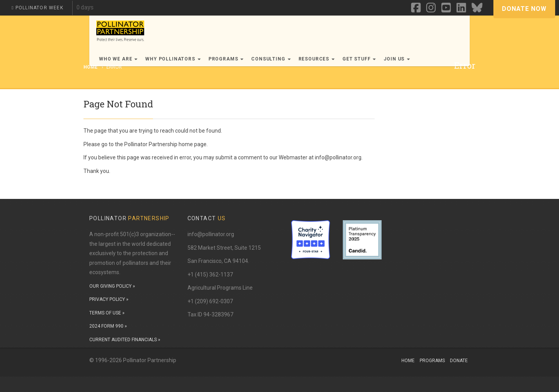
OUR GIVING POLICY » (112, 286)
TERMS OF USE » (107, 313)
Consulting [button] (271, 59)
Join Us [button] (397, 59)
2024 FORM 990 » (108, 326)
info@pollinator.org (211, 234)
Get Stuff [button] (359, 59)
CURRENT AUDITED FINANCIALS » (125, 340)
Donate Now (524, 9)
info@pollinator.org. (339, 157)
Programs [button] (226, 59)
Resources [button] (317, 59)
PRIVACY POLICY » (109, 299)
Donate (459, 361)
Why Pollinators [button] (173, 59)
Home (408, 361)
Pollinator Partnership (151, 144)
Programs (432, 361)
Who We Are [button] (118, 59)
